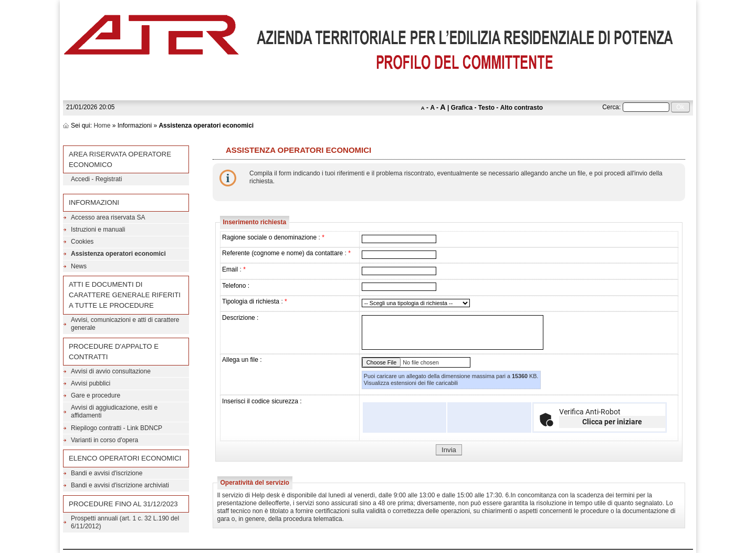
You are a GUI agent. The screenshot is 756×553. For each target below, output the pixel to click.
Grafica (462, 108)
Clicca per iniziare (612, 422)
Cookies (82, 242)
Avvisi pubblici (91, 383)
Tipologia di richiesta (251, 301)
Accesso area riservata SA (108, 217)
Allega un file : (242, 360)
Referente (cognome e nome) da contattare (282, 253)
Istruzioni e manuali (98, 229)
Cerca (611, 107)
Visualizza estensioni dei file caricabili (411, 383)
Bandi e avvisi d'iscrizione (107, 473)
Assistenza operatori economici (118, 254)
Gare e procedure (96, 395)
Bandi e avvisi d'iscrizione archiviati (120, 485)
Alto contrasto (522, 108)
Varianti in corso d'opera (104, 440)
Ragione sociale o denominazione (269, 237)
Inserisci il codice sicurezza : (262, 401)
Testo (486, 108)
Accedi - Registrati (96, 179)
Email (230, 269)
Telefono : (236, 286)
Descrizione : (240, 318)
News (79, 266)
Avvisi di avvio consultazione (111, 371)
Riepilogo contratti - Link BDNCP (117, 428)
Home (102, 126)
